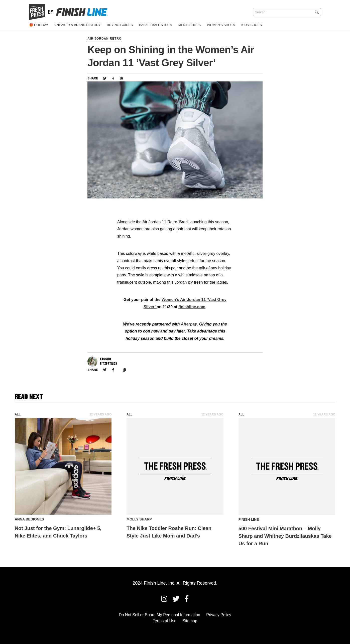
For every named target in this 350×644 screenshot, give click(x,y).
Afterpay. (189, 324)
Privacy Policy (219, 615)
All (18, 414)
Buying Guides (120, 25)
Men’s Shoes (190, 25)
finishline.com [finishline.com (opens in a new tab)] (192, 307)
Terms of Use (165, 621)
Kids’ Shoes (252, 25)
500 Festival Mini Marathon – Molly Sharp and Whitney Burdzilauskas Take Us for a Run (285, 536)
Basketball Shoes (156, 25)
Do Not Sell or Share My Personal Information (159, 615)
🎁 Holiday (39, 25)
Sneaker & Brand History (77, 25)
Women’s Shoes (221, 25)
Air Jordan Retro (104, 39)
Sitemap (190, 621)
